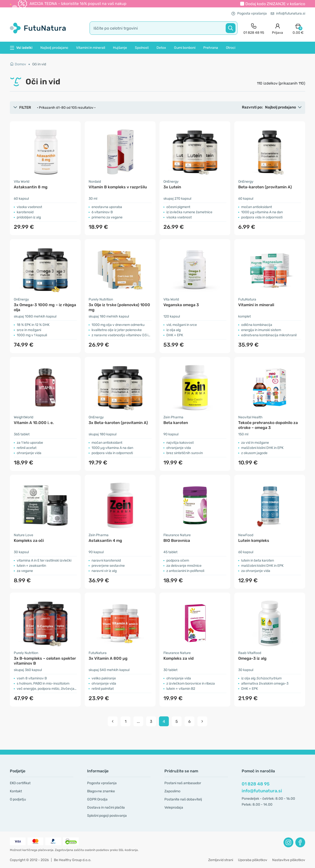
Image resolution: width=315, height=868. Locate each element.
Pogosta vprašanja (249, 13)
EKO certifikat (20, 783)
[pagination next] (202, 721)
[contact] (254, 28)
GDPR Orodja (97, 799)
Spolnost (142, 48)
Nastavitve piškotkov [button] (289, 860)
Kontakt (16, 791)
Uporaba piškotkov (253, 860)
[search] (164, 28)
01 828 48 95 (256, 784)
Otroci (231, 48)
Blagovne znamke (101, 791)
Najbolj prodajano (54, 48)
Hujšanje (120, 48)
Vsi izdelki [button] (21, 48)
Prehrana (211, 48)
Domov (18, 64)
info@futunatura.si (288, 13)
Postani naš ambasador (183, 783)
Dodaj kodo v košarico (275, 4)
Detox (161, 48)
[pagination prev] (113, 721)
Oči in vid (39, 64)
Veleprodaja (174, 807)
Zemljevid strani (221, 860)
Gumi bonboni (185, 48)
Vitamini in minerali (91, 48)
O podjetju (18, 799)
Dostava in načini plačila (106, 807)
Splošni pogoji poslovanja (107, 816)
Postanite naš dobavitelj (183, 799)
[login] (277, 28)
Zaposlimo (172, 791)
